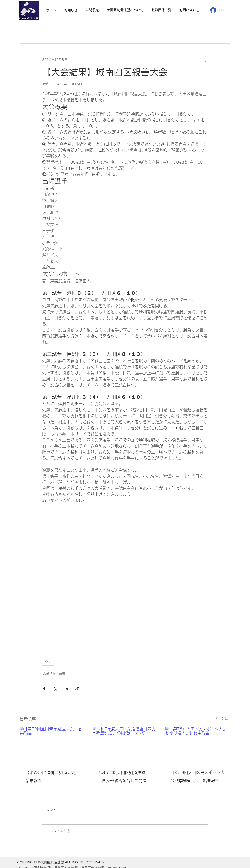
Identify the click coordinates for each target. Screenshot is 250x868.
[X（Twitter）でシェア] (55, 689)
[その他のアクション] (205, 60)
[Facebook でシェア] (44, 689)
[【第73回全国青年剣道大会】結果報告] (52, 745)
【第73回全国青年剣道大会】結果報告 (52, 777)
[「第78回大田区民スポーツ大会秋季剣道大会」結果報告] (198, 745)
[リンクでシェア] (77, 689)
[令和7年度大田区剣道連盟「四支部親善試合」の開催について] (125, 745)
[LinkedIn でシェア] (66, 689)
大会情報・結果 (54, 673)
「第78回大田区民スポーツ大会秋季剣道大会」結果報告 (198, 777)
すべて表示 (222, 718)
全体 (48, 662)
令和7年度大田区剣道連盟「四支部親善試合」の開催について (124, 778)
